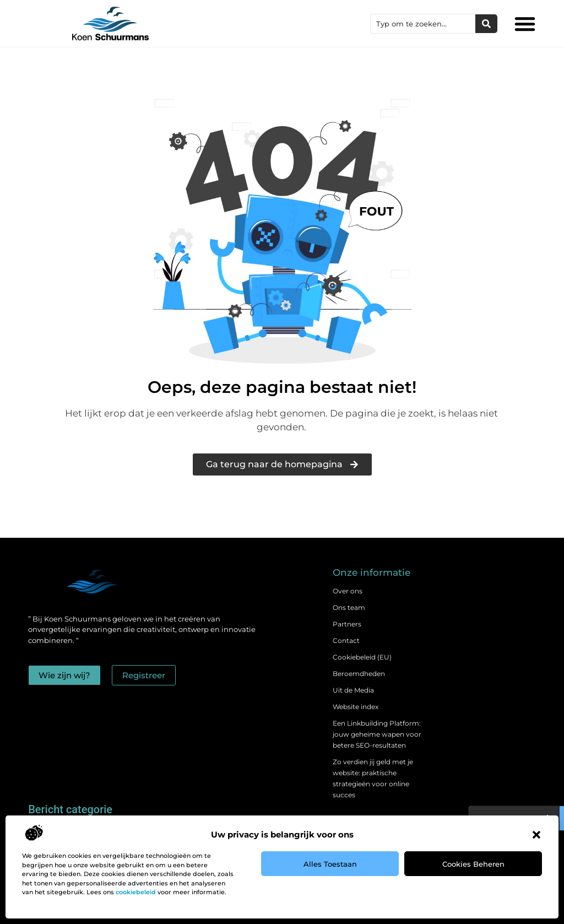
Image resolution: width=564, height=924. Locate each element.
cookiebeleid (136, 892)
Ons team (349, 607)
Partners (347, 624)
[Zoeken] (486, 24)
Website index (356, 707)
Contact (346, 641)
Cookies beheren (473, 864)
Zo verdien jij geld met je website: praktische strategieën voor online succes (373, 778)
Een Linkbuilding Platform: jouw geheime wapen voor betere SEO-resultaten (377, 734)
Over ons (348, 591)
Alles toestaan (330, 864)
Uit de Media (353, 690)
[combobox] (423, 24)
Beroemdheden (359, 674)
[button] (536, 835)
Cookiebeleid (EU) (362, 657)
